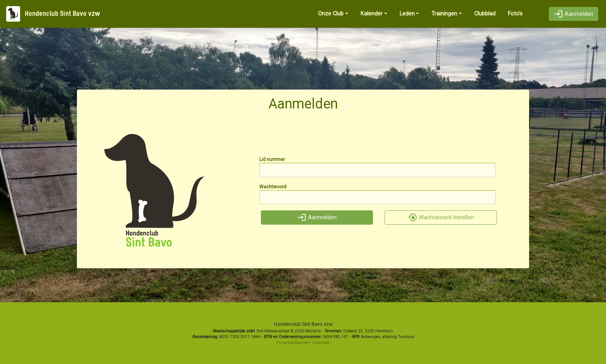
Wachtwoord (273, 187)
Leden (407, 14)
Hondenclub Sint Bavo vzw (53, 14)
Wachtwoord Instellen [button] (441, 218)
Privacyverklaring (292, 343)
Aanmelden (574, 14)
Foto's (515, 14)
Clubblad (485, 14)
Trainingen (444, 14)
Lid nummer (272, 159)
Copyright (321, 343)
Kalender (372, 14)
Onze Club (331, 14)
